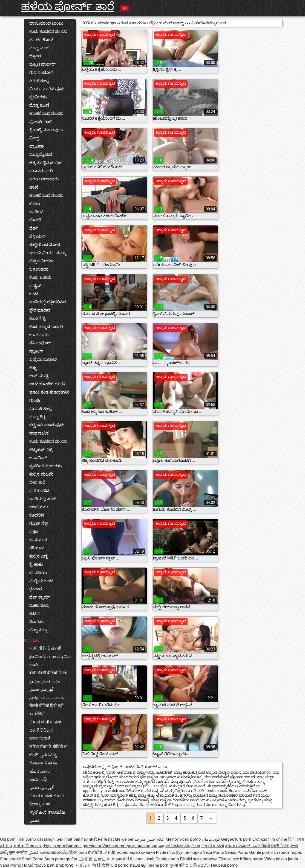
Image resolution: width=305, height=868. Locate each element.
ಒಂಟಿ (34, 294)
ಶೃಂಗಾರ (36, 589)
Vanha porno (114, 846)
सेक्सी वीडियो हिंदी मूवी (46, 706)
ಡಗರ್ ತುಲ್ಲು (39, 81)
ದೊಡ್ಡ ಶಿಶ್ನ (37, 417)
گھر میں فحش (41, 689)
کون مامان (211, 839)
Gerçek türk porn (236, 839)
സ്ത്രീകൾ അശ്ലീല (47, 812)
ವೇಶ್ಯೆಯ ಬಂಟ (41, 581)
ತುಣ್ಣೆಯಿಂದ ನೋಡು (45, 245)
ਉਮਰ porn (79, 852)
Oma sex (34, 846)
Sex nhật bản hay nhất (77, 839)
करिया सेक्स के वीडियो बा (48, 747)
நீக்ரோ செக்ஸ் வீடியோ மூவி (51, 661)
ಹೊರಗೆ (35, 220)
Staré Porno (33, 859)
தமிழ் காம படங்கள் (48, 697)
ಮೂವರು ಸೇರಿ (41, 171)
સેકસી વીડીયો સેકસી (47, 796)
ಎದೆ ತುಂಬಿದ (39, 491)
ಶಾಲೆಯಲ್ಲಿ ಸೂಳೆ (43, 499)
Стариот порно (288, 852)
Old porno (120, 865)
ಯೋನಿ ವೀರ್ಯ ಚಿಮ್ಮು (48, 253)
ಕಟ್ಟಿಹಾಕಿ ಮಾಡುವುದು (47, 425)
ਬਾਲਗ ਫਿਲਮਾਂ (40, 738)
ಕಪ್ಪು (33, 368)
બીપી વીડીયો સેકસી (45, 648)
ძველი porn (54, 846)
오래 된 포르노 (93, 859)
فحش (34, 820)
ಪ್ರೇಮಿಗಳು (38, 97)
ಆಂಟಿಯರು (39, 507)
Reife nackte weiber (116, 839)
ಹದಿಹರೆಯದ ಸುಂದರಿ (46, 113)
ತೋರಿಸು (36, 622)
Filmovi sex (229, 859)
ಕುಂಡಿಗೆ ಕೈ (38, 318)
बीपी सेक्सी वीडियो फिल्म (48, 673)
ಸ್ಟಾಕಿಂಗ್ (36, 351)
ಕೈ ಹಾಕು (36, 564)
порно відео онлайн (136, 852)
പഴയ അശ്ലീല (54, 852)
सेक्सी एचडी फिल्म (275, 846)
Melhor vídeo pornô (183, 839)
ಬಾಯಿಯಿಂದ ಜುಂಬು (46, 23)
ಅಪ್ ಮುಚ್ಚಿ (39, 376)
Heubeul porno (225, 865)
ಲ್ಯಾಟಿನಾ (37, 146)
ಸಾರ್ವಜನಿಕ (39, 433)
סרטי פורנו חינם (60, 865)
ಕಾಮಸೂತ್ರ (38, 540)
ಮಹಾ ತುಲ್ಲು (39, 605)
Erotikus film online (270, 839)
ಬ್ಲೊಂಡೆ (35, 56)
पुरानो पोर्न (178, 865)
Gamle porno (261, 852)
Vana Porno (11, 865)
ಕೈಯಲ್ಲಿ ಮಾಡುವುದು (46, 130)
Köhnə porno (252, 859)
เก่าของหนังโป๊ (120, 859)
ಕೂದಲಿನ (37, 515)
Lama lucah (144, 859)
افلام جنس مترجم (149, 839)
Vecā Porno (214, 852)
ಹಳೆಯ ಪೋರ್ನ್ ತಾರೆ (68, 6)
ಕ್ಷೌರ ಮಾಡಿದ (40, 310)
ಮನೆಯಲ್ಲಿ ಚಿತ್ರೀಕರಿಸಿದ (48, 302)
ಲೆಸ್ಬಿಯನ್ (38, 236)
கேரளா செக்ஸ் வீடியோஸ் (43, 767)
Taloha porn (158, 865)
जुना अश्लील (19, 852)
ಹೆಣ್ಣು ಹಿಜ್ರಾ (39, 630)
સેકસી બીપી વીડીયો (45, 722)
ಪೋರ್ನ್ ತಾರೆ (41, 122)
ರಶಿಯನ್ (37, 548)
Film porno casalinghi (36, 839)
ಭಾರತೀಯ (38, 573)
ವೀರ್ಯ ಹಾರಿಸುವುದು (47, 89)
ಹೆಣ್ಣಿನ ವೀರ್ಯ (41, 261)
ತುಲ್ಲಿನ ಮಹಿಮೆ (41, 474)
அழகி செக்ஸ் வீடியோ (179, 846)
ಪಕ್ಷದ (34, 532)
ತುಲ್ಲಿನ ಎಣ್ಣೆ (39, 556)
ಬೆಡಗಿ (34, 228)
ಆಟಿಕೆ (34, 187)
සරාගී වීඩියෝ (41, 730)
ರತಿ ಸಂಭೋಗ (40, 343)
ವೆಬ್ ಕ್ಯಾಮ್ (40, 597)
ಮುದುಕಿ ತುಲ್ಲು (41, 409)
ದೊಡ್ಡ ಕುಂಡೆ (39, 105)
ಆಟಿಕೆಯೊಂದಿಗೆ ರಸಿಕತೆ (47, 384)
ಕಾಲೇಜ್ (36, 212)
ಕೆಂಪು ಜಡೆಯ (40, 277)
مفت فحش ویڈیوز (45, 681)
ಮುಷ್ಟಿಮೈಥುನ (41, 154)
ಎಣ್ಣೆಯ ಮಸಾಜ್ (43, 359)
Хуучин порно (189, 852)
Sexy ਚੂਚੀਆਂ (40, 804)
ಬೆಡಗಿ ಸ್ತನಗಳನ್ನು (43, 755)
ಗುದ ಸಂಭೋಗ (41, 72)
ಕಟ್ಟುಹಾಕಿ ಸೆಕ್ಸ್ (41, 450)
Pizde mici (166, 852)
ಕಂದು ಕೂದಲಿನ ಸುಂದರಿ (48, 31)
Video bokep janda (281, 859)
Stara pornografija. (62, 859)
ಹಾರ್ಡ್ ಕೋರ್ (41, 40)
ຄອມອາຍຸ (138, 865)
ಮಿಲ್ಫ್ (34, 138)
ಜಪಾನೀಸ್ (38, 458)
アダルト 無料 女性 (92, 865)
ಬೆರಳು (35, 204)
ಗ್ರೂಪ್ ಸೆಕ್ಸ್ (39, 523)
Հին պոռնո (13, 846)
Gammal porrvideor (84, 846)
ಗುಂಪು (35, 400)
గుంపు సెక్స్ (38, 779)
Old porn (8, 839)
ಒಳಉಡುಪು (39, 269)
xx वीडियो (37, 714)
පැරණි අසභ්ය (198, 865)
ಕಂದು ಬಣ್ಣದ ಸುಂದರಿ (46, 327)
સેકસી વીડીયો (213, 846)
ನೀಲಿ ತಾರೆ (37, 482)
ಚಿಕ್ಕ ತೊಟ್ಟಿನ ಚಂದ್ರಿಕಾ (46, 163)
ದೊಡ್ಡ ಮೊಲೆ (39, 48)
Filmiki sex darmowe (199, 859)
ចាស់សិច (96, 852)
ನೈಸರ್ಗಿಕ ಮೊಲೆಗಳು (46, 466)
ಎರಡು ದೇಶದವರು (44, 179)
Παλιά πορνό (34, 865)
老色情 (110, 852)
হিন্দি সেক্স (296, 839)
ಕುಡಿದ (34, 614)
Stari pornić (11, 859)
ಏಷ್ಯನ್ (35, 286)
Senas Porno (237, 852)
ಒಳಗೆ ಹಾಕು (39, 335)
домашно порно (142, 846)
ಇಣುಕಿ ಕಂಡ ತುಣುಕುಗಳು (49, 392)
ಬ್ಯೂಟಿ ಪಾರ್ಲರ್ (42, 64)
